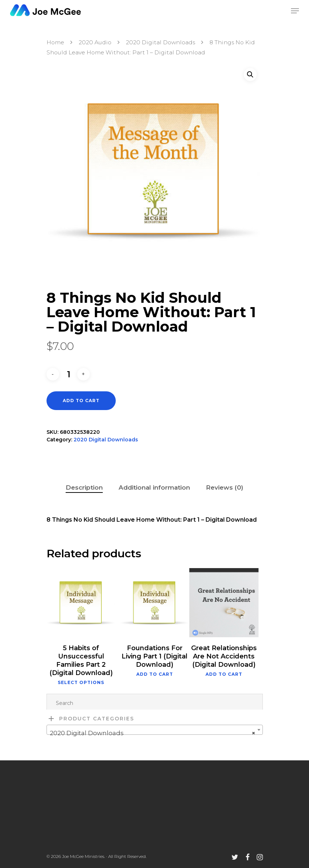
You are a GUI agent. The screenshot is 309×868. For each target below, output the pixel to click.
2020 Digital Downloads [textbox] (153, 733)
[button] (250, 75)
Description (84, 487)
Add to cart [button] (155, 674)
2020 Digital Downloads (160, 42)
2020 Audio (95, 42)
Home (55, 42)
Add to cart (81, 401)
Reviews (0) (225, 487)
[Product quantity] (69, 374)
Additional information (154, 487)
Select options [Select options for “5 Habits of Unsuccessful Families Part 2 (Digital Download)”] (81, 683)
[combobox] (155, 730)
